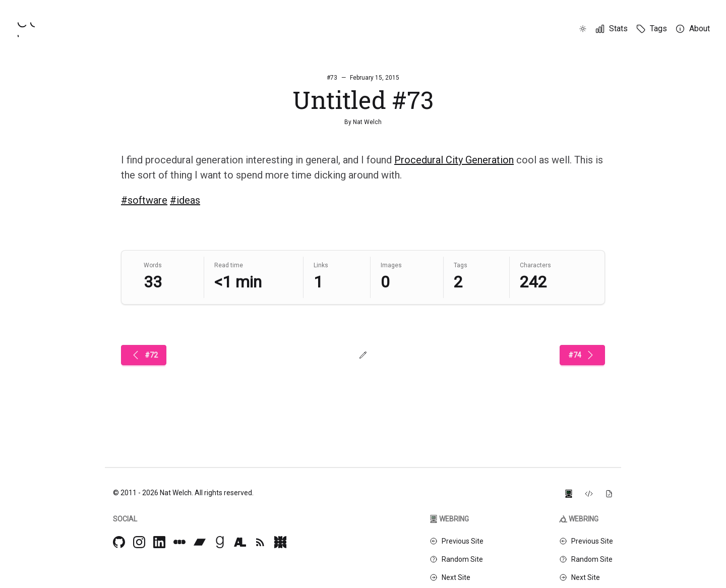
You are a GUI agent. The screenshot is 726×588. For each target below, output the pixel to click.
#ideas (185, 200)
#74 (582, 355)
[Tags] (651, 29)
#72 (144, 355)
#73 (332, 78)
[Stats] (611, 29)
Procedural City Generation (454, 160)
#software (144, 200)
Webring (449, 519)
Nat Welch (367, 122)
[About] (692, 29)
